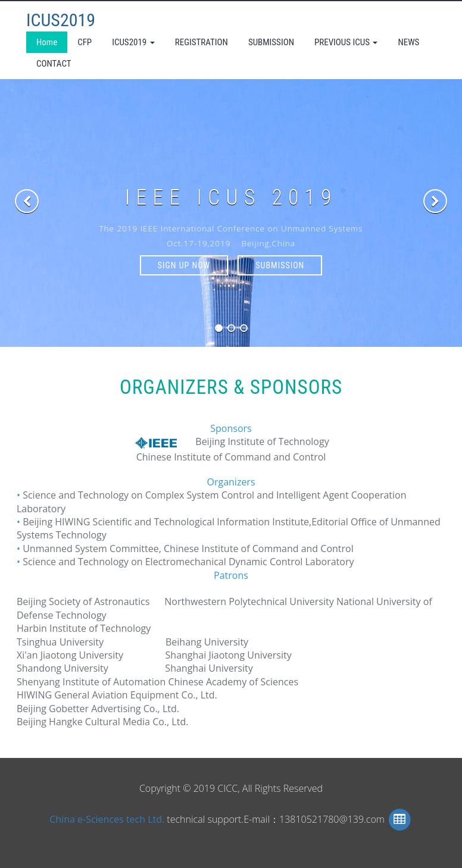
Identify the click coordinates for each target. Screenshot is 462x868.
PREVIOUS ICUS (346, 42)
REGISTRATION (202, 42)
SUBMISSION (271, 42)
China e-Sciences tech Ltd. (108, 819)
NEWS (408, 42)
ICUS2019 (61, 20)
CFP (85, 42)
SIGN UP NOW (184, 265)
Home (47, 42)
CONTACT (54, 64)
